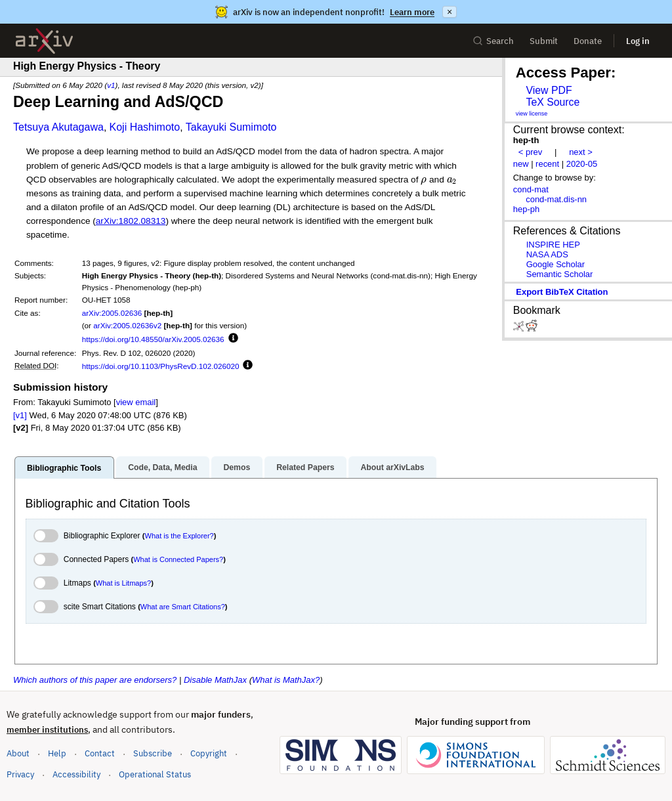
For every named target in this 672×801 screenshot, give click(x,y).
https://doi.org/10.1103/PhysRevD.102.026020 (161, 366)
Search (493, 41)
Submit (544, 41)
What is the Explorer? (179, 536)
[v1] (20, 415)
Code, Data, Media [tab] (162, 467)
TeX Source (553, 102)
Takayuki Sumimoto (231, 127)
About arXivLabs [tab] (392, 467)
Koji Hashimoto (145, 127)
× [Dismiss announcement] (450, 12)
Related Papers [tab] (305, 467)
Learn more (412, 12)
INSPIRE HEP (553, 245)
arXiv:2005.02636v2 (127, 325)
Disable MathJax (215, 680)
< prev (530, 152)
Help (57, 753)
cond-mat (531, 189)
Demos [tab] (237, 467)
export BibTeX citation (562, 292)
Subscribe (153, 753)
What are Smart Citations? (183, 607)
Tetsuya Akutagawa (58, 127)
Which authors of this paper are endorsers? (95, 680)
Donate (588, 41)
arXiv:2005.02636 (112, 313)
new (521, 164)
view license (532, 114)
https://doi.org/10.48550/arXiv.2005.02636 (153, 339)
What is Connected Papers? (178, 559)
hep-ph (526, 209)
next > (581, 152)
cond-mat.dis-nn (556, 199)
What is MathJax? (286, 680)
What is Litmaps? (123, 583)
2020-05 (582, 164)
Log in (638, 41)
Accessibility (76, 774)
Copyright (209, 753)
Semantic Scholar (560, 274)
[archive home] (44, 41)
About (18, 753)
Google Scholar (556, 264)
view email (136, 402)
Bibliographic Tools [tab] (64, 468)
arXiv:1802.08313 (131, 221)
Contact (100, 753)
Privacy (20, 774)
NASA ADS (547, 254)
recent (547, 164)
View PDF (549, 90)
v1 (111, 85)
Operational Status (155, 774)
